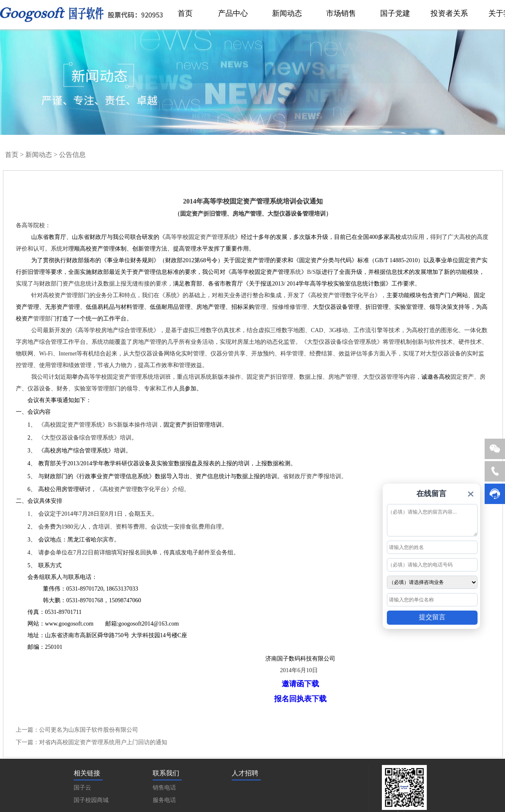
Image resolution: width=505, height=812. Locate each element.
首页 (12, 155)
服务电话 (164, 800)
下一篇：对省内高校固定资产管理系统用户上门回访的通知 (92, 742)
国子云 (82, 788)
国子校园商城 (91, 800)
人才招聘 (245, 773)
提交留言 (432, 617)
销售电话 (164, 788)
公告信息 (72, 155)
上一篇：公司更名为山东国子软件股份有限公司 (77, 730)
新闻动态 (39, 155)
